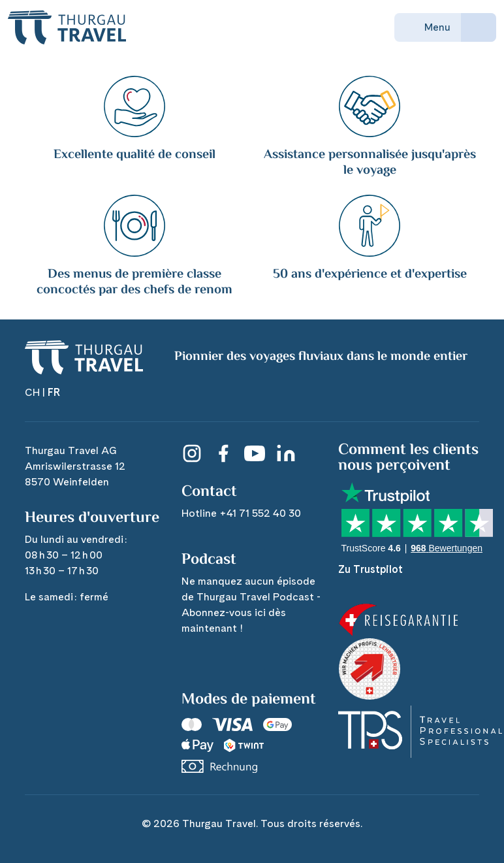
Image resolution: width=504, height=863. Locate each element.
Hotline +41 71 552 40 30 (241, 513)
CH (32, 392)
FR (54, 392)
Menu (428, 27)
